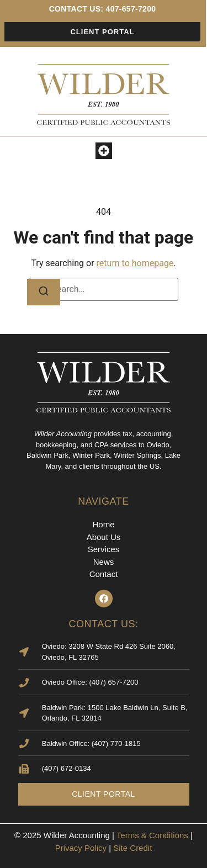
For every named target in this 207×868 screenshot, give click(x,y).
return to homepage (135, 263)
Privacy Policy (81, 848)
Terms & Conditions (152, 835)
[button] (104, 151)
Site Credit (132, 848)
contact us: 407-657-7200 (103, 9)
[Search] (44, 292)
